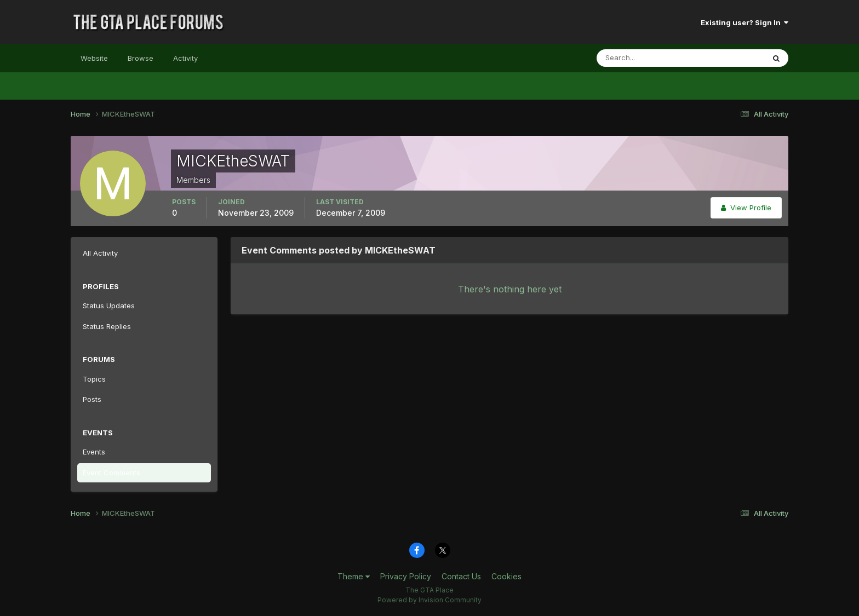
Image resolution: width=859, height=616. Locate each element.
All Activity (100, 253)
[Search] (645, 58)
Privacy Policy (406, 576)
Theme (354, 576)
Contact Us (461, 576)
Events (94, 452)
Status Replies (107, 326)
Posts (92, 399)
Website (94, 58)
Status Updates (109, 306)
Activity (185, 58)
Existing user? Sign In (745, 22)
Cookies (506, 576)
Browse (141, 58)
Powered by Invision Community (429, 600)
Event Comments (111, 473)
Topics (94, 379)
